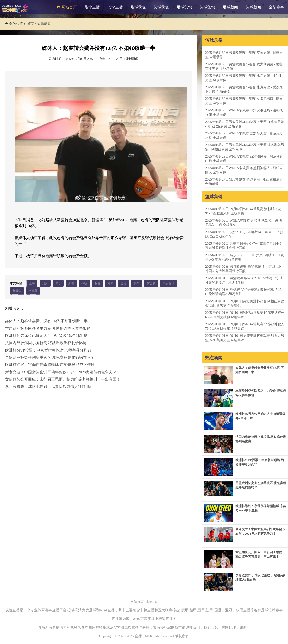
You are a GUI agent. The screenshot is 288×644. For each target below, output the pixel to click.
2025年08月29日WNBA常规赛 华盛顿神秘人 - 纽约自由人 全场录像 (244, 170)
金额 (124, 284)
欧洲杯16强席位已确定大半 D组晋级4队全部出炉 (46, 336)
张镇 (84, 284)
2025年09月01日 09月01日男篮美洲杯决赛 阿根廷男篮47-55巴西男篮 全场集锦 (245, 303)
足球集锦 (184, 7)
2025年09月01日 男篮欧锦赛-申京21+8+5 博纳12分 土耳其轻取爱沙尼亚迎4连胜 (244, 280)
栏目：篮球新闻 (127, 59)
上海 (32, 284)
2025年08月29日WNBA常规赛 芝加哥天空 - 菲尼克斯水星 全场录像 (244, 136)
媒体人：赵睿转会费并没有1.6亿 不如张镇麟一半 (46, 321)
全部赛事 (276, 7)
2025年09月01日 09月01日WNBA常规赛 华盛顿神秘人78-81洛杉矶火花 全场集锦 (245, 326)
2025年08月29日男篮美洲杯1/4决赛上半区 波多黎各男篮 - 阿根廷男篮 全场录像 (245, 147)
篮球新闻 (253, 7)
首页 (30, 24)
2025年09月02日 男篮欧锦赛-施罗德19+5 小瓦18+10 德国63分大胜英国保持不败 (243, 269)
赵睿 (97, 284)
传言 (58, 284)
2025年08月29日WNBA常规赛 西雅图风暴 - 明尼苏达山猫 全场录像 (244, 159)
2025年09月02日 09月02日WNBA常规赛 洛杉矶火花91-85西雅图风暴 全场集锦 (243, 211)
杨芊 (137, 284)
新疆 (71, 284)
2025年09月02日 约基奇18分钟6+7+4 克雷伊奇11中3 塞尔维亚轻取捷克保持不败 (243, 246)
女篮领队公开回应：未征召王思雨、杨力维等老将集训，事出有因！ (63, 379)
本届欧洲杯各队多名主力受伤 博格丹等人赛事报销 (48, 329)
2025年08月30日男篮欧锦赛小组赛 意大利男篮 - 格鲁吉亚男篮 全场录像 (244, 66)
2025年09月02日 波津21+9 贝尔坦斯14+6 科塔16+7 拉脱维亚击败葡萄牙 (244, 234)
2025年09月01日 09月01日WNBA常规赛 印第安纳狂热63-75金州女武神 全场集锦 (245, 315)
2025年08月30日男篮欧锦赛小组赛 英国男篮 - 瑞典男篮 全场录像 (244, 55)
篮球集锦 (207, 7)
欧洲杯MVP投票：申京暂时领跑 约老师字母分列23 (48, 350)
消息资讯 (168, 284)
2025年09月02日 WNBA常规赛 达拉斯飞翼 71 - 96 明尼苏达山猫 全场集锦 (244, 223)
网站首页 (66, 7)
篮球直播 (115, 7)
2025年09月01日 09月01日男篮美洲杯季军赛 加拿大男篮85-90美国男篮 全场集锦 (245, 338)
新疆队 (17, 291)
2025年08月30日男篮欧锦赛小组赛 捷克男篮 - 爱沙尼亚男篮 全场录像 (244, 89)
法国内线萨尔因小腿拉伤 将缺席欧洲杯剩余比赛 (46, 343)
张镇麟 (33, 291)
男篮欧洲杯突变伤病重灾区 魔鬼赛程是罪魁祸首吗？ (50, 357)
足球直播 (92, 7)
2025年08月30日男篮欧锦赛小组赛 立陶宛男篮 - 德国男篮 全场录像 (244, 101)
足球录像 (138, 7)
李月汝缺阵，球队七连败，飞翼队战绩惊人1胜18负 (48, 386)
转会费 (151, 284)
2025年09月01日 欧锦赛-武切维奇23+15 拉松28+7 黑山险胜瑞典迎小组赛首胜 (243, 292)
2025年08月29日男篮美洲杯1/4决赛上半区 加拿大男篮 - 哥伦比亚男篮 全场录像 (245, 124)
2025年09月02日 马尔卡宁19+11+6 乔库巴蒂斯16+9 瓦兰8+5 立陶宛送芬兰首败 (245, 257)
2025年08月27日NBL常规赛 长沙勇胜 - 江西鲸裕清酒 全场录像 (244, 182)
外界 (110, 284)
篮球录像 (161, 7)
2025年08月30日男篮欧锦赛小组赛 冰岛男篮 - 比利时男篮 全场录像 (244, 78)
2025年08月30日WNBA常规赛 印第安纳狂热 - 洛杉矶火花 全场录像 (244, 112)
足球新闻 (230, 7)
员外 (45, 284)
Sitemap (153, 601)
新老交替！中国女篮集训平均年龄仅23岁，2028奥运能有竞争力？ (61, 372)
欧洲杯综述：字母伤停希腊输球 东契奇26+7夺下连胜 (50, 365)
